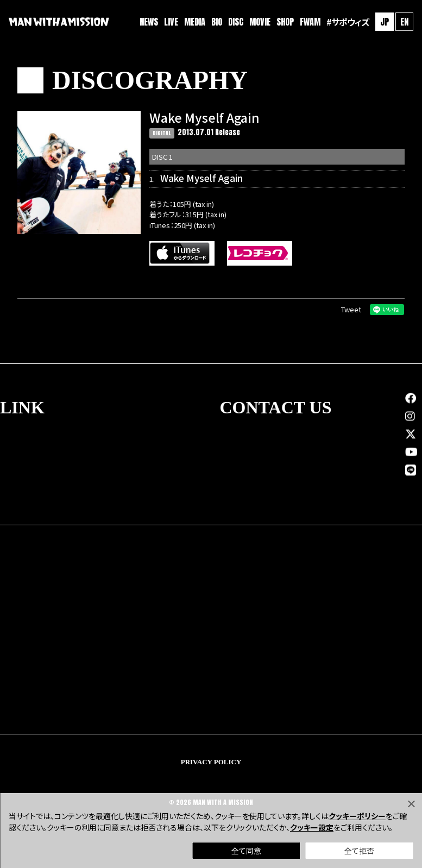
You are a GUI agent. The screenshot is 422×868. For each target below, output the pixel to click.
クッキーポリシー (357, 816)
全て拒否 (359, 851)
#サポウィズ (348, 22)
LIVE (171, 22)
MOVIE (260, 22)
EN (404, 22)
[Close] (411, 804)
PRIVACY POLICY (211, 762)
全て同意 (246, 851)
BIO (217, 22)
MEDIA (195, 22)
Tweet (351, 309)
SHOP (285, 22)
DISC (236, 22)
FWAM (310, 22)
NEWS (149, 22)
